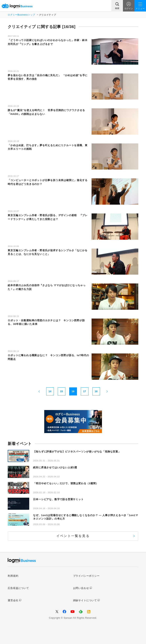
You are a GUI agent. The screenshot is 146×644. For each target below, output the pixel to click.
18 (96, 391)
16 (73, 391)
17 (84, 391)
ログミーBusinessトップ (21, 15)
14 (50, 391)
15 (61, 391)
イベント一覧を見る (73, 536)
